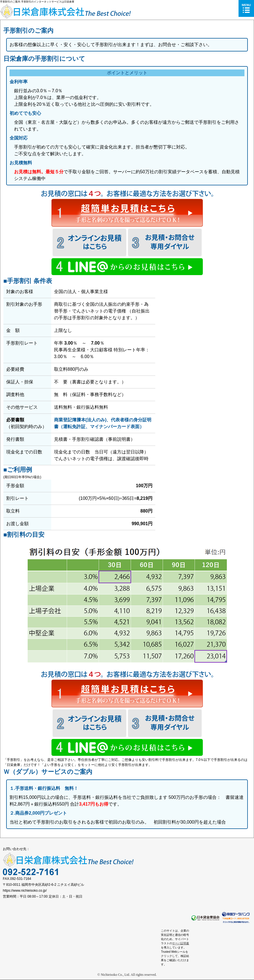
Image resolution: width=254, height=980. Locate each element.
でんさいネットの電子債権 (99, 311)
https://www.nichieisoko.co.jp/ (25, 891)
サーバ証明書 (181, 943)
